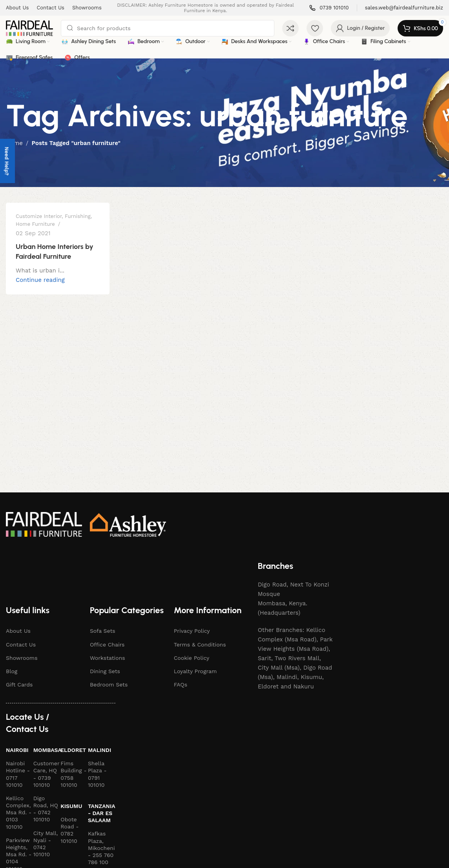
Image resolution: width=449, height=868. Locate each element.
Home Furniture (35, 224)
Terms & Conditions (200, 645)
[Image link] (44, 524)
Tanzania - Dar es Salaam (101, 813)
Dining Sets (105, 671)
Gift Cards (19, 685)
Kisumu (71, 806)
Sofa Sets (103, 631)
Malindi (99, 750)
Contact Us (21, 645)
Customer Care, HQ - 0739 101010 (47, 774)
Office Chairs (107, 645)
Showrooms (22, 658)
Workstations (108, 658)
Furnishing (78, 216)
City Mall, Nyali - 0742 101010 (46, 844)
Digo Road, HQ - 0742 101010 (46, 809)
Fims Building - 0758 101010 (73, 774)
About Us (18, 631)
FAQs (181, 685)
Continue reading (40, 280)
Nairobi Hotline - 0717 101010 (18, 774)
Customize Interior (39, 216)
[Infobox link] (329, 8)
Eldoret (73, 750)
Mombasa (47, 750)
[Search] (168, 28)
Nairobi (17, 750)
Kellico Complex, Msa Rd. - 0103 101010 (19, 813)
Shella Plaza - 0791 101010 (97, 774)
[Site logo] (29, 28)
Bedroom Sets (109, 685)
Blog (12, 671)
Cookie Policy (192, 658)
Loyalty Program (195, 671)
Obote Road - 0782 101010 (69, 830)
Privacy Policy (192, 631)
